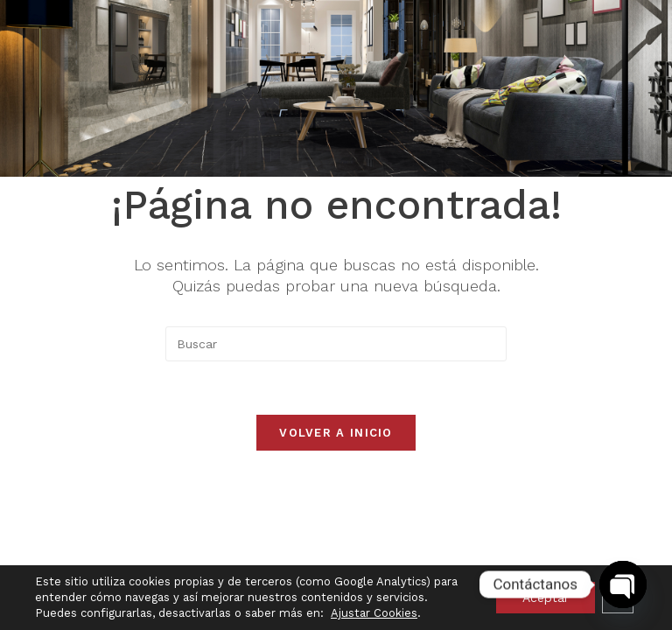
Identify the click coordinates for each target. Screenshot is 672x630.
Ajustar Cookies (374, 613)
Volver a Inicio (336, 433)
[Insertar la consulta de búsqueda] (336, 344)
